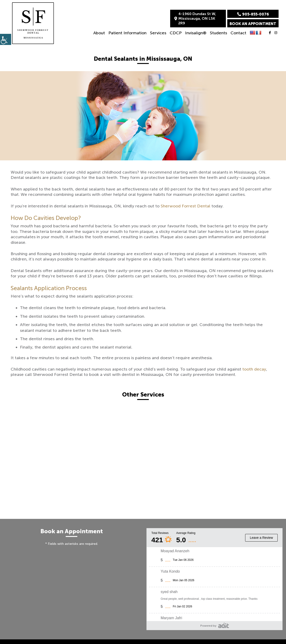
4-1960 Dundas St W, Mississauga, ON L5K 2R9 (195, 18)
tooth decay (254, 369)
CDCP (176, 33)
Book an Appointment (253, 24)
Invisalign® (196, 33)
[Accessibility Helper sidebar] (6, 39)
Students (218, 33)
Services (158, 33)
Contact (238, 33)
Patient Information (127, 33)
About (99, 33)
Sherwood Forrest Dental (185, 206)
